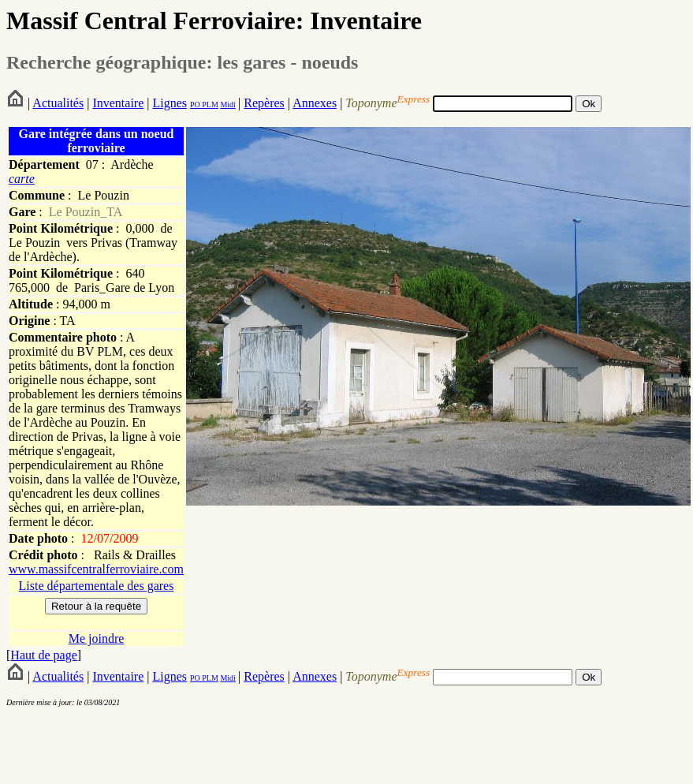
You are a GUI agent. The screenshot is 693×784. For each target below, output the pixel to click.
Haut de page (43, 655)
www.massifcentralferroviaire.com (96, 569)
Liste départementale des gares (97, 586)
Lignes (170, 103)
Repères (264, 103)
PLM (209, 105)
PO (195, 105)
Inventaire (118, 103)
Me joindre (97, 638)
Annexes (315, 103)
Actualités (58, 103)
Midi (227, 105)
